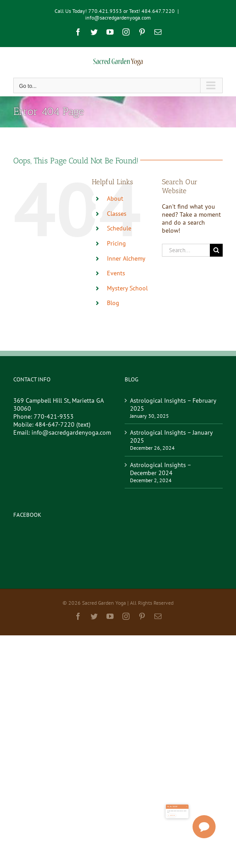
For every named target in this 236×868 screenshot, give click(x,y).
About (115, 198)
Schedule (119, 228)
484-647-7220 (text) (63, 424)
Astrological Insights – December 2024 (160, 469)
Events (116, 273)
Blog (113, 303)
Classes (117, 214)
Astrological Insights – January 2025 (171, 436)
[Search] (216, 250)
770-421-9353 (54, 416)
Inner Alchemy (126, 258)
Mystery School (127, 288)
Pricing (116, 243)
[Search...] (186, 250)
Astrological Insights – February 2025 (173, 404)
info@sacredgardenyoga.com (118, 18)
